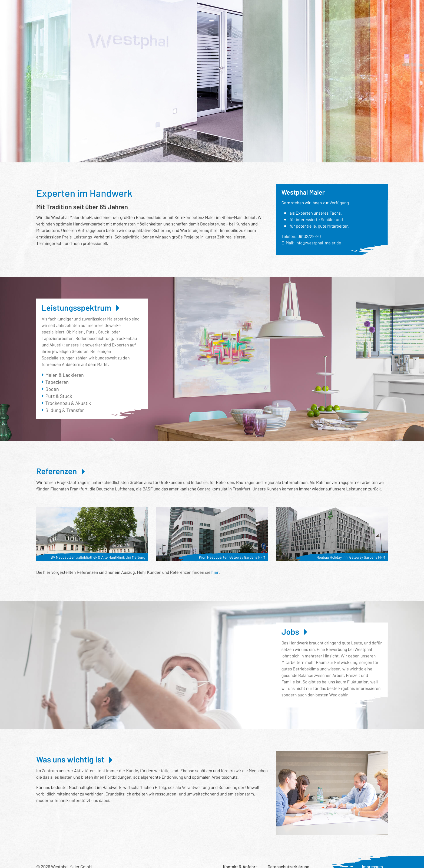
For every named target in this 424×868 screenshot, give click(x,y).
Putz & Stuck (59, 396)
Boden (52, 389)
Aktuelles (298, 10)
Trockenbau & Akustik (68, 403)
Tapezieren (57, 382)
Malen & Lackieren (65, 375)
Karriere (324, 10)
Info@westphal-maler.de (318, 243)
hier (215, 572)
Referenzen (137, 10)
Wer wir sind (168, 10)
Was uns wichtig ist (262, 10)
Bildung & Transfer (65, 410)
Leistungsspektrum (99, 10)
